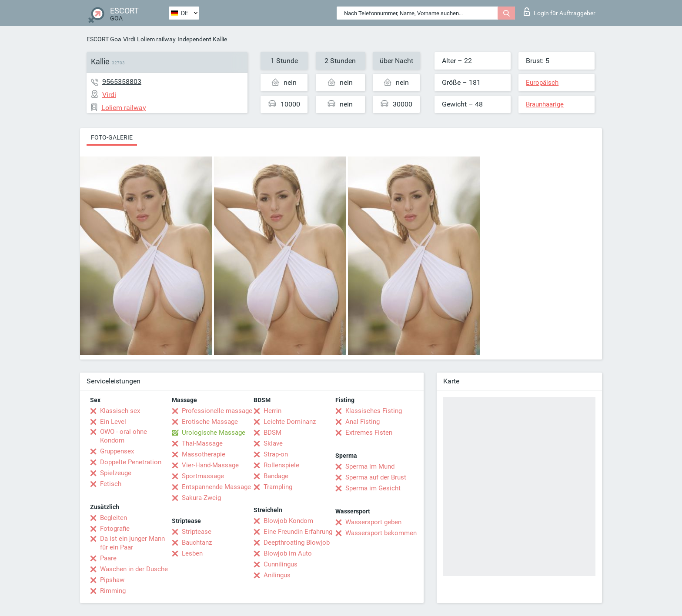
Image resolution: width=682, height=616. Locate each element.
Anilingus (277, 575)
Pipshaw (112, 580)
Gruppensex (117, 451)
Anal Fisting (363, 422)
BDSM (272, 433)
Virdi (129, 39)
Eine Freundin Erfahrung (298, 532)
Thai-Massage (202, 443)
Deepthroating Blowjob (297, 543)
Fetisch (111, 484)
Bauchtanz (197, 543)
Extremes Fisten (369, 433)
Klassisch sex (120, 411)
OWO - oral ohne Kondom (124, 436)
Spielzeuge (116, 473)
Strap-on (276, 454)
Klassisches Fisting (374, 411)
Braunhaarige (545, 104)
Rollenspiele (281, 465)
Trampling (278, 487)
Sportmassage (203, 476)
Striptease (197, 532)
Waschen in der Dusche (134, 569)
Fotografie (115, 529)
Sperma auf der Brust (376, 477)
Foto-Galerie (112, 137)
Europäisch (542, 83)
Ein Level (113, 422)
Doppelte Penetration (131, 462)
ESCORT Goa (104, 39)
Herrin (272, 411)
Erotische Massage (210, 422)
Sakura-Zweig (201, 498)
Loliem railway (156, 39)
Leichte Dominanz (290, 422)
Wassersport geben (373, 522)
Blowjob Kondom (288, 521)
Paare (108, 558)
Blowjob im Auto (288, 553)
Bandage (276, 476)
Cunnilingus (281, 564)
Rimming (113, 591)
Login (560, 12)
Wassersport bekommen (381, 533)
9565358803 (122, 82)
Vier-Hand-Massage (210, 465)
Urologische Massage (214, 433)
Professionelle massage (217, 411)
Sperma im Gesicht (373, 488)
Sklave (273, 443)
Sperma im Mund (370, 466)
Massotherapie (204, 454)
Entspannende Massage (216, 487)
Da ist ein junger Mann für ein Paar (132, 543)
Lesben (192, 553)
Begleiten (114, 518)
